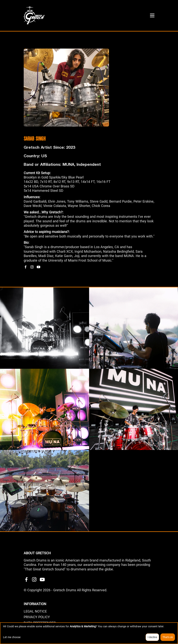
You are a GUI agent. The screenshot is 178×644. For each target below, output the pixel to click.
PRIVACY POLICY (37, 617)
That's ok (168, 637)
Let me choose (12, 637)
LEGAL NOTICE (35, 611)
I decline (152, 637)
